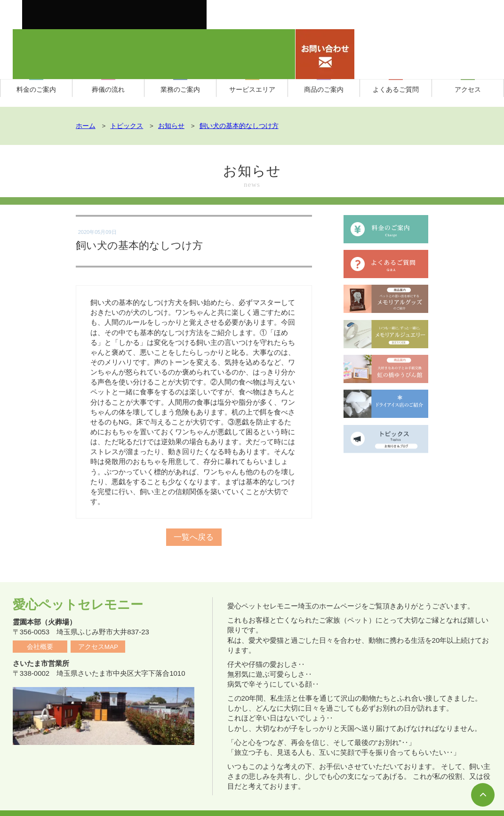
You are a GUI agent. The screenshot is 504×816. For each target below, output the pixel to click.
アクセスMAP (98, 631)
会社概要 (40, 631)
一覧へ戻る (194, 529)
